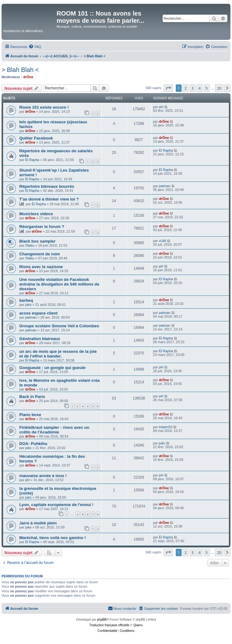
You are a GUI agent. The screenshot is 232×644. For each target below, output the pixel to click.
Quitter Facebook (36, 138)
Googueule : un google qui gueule (52, 368)
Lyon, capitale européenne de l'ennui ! (56, 505)
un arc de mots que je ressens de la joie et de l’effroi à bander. (58, 354)
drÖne (28, 77)
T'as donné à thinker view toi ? (49, 199)
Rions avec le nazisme (41, 267)
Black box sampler (37, 241)
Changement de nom (39, 254)
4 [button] (200, 88)
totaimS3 (166, 427)
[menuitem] (35, 47)
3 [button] (193, 88)
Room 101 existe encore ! (44, 107)
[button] (168, 88)
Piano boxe (30, 415)
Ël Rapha (32, 160)
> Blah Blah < (20, 70)
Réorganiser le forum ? (42, 227)
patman (165, 186)
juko (28, 305)
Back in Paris (32, 397)
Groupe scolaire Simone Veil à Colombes (59, 326)
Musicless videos (36, 214)
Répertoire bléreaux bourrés (47, 186)
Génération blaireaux (40, 339)
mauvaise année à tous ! (43, 476)
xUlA (162, 241)
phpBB (102, 620)
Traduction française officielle (109, 625)
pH (161, 107)
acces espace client (38, 313)
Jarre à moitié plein (38, 523)
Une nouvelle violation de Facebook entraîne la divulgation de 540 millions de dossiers (59, 284)
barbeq (26, 300)
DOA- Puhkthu (33, 444)
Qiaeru (138, 625)
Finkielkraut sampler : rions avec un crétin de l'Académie (54, 430)
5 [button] (207, 88)
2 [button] (186, 88)
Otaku (30, 245)
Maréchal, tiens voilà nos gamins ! (53, 538)
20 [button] (219, 88)
